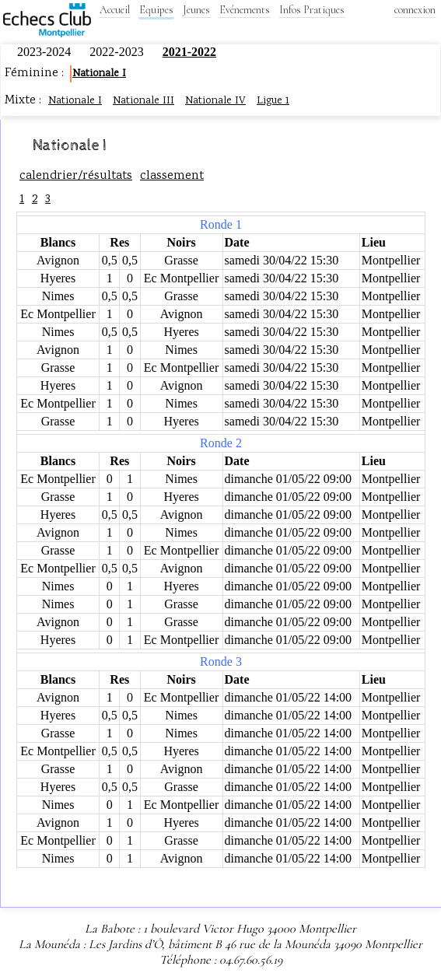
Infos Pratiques (312, 10)
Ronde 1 (221, 224)
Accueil (115, 10)
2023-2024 (45, 52)
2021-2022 (189, 52)
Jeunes (196, 10)
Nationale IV (215, 101)
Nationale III (143, 101)
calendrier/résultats (76, 176)
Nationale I (99, 74)
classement (172, 176)
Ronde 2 (221, 443)
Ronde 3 (221, 661)
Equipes (156, 10)
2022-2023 (118, 52)
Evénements (245, 10)
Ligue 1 (273, 101)
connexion (415, 10)
